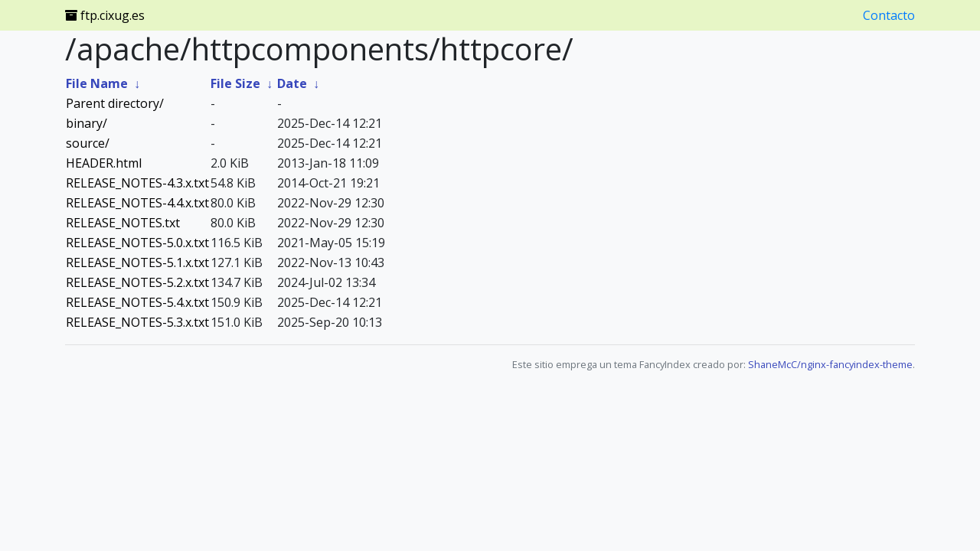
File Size (235, 83)
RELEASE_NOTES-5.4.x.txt (137, 302)
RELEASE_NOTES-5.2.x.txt (137, 282)
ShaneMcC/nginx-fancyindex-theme (830, 364)
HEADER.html (104, 163)
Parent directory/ (115, 103)
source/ (88, 143)
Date (292, 83)
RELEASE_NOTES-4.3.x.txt (137, 183)
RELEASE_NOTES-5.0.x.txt (137, 243)
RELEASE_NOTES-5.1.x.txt (137, 262)
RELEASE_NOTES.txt (123, 223)
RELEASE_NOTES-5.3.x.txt (137, 322)
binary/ (87, 123)
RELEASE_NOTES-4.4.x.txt (137, 203)
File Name (97, 83)
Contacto (889, 15)
